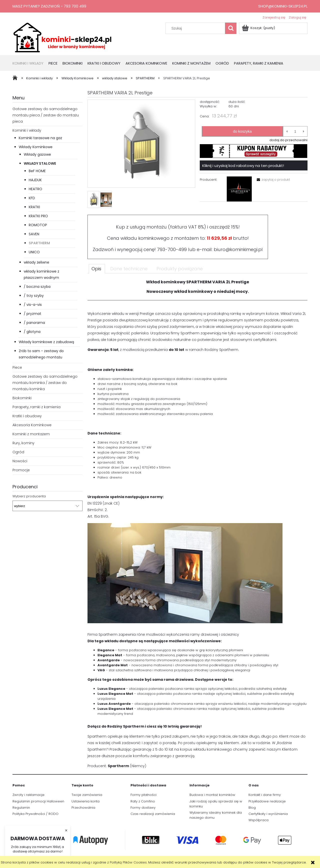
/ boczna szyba (37, 287)
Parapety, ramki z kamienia (36, 407)
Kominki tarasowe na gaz (40, 138)
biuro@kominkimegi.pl (238, 249)
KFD (32, 198)
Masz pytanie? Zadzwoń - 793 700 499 (49, 6)
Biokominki (22, 398)
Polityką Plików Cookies (128, 862)
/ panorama (34, 323)
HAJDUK (35, 180)
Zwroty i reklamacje (28, 795)
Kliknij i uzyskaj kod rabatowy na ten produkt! (243, 166)
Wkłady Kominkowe (36, 147)
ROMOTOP (38, 225)
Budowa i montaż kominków (212, 795)
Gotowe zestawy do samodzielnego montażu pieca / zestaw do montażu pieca (46, 115)
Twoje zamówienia (87, 795)
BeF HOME (37, 171)
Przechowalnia (83, 808)
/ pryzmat (32, 314)
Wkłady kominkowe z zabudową (46, 342)
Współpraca (258, 820)
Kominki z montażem (31, 434)
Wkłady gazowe (37, 154)
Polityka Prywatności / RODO (35, 814)
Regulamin (21, 808)
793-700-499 (172, 249)
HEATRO (35, 189)
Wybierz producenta (29, 496)
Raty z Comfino (143, 801)
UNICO (34, 252)
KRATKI (34, 207)
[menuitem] (30, 64)
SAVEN (34, 234)
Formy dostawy (143, 808)
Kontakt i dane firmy (265, 795)
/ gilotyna (32, 332)
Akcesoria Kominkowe (32, 425)
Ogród (18, 452)
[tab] (97, 269)
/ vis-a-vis (33, 305)
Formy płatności (143, 795)
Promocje (21, 470)
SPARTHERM (39, 243)
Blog (252, 808)
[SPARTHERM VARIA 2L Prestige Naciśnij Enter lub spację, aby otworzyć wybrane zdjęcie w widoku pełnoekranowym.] (141, 144)
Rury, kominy (23, 443)
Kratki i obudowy (27, 416)
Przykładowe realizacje (267, 801)
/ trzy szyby (34, 296)
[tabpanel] (197, 526)
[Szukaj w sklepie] (196, 28)
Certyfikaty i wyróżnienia (268, 814)
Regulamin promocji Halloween (38, 801)
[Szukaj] (231, 28)
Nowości (20, 461)
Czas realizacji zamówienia (153, 814)
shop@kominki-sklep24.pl (283, 6)
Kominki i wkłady (27, 130)
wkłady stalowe (40, 163)
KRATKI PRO (38, 216)
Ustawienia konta (85, 801)
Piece (17, 367)
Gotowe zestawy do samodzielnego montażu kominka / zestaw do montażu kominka (45, 383)
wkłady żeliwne (36, 262)
